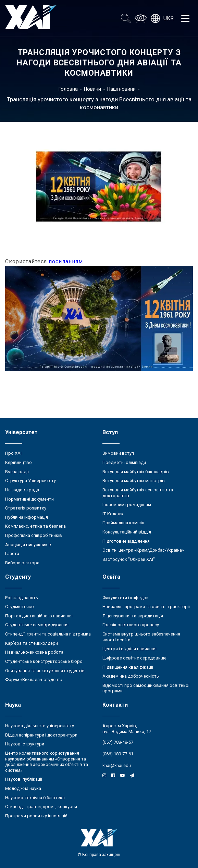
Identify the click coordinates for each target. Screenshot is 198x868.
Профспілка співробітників (34, 535)
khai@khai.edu (117, 765)
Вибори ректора (22, 563)
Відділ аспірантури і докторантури (41, 735)
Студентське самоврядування (37, 625)
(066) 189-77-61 (118, 754)
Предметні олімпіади (124, 462)
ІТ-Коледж (113, 514)
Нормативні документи (29, 499)
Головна (68, 89)
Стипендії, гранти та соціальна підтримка (48, 634)
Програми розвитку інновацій (36, 816)
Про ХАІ (13, 453)
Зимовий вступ (118, 453)
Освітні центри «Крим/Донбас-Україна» (143, 550)
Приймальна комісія (123, 523)
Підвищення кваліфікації (128, 667)
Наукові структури (25, 744)
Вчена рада (17, 472)
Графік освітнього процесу (131, 625)
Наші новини (121, 89)
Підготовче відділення (126, 541)
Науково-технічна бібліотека (35, 798)
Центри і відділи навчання (129, 649)
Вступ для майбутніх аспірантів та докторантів (138, 493)
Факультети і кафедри (126, 598)
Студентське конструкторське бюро (44, 661)
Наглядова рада (22, 490)
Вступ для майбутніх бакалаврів (136, 472)
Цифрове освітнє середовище (134, 658)
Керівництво (18, 462)
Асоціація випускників (28, 545)
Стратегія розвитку (26, 508)
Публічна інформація (27, 517)
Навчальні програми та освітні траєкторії (146, 607)
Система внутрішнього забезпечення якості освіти (141, 637)
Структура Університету (30, 481)
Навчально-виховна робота (34, 652)
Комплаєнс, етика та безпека (35, 526)
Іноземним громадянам (127, 505)
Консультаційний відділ (127, 532)
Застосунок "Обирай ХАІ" (129, 559)
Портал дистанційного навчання (39, 616)
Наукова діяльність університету (40, 726)
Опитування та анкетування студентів (45, 671)
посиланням (66, 261)
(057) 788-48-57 (118, 742)
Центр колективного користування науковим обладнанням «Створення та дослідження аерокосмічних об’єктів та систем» (47, 762)
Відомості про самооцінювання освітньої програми (146, 688)
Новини (92, 89)
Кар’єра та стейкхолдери (32, 643)
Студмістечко (20, 607)
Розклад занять (22, 598)
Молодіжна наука (23, 788)
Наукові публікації (24, 779)
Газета (12, 553)
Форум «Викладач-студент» (34, 680)
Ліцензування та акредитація (133, 616)
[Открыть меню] (185, 18)
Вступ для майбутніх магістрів (134, 481)
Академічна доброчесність (131, 676)
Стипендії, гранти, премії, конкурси (41, 807)
